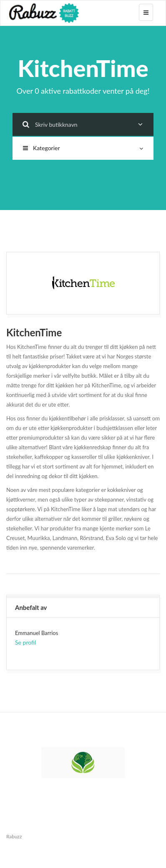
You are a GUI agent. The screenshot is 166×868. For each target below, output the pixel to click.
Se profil (25, 642)
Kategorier (83, 148)
